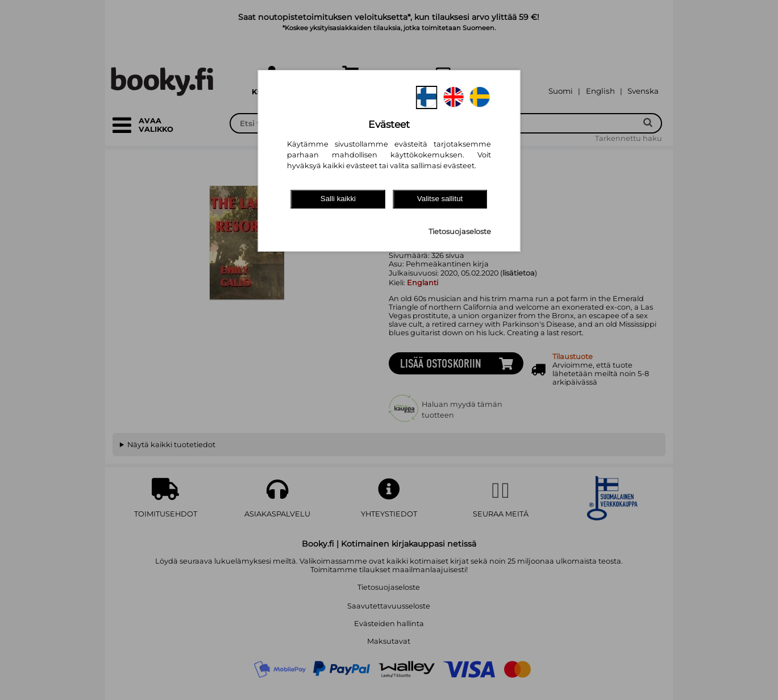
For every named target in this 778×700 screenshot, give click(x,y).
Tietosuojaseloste (460, 232)
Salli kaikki (338, 199)
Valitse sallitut (440, 199)
